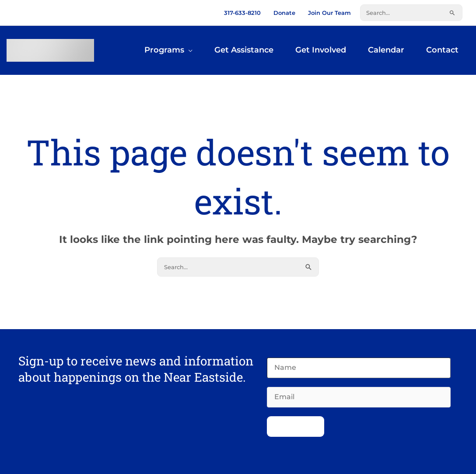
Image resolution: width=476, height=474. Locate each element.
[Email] (359, 397)
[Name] (359, 368)
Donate (284, 13)
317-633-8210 (242, 13)
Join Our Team (329, 13)
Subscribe (296, 427)
